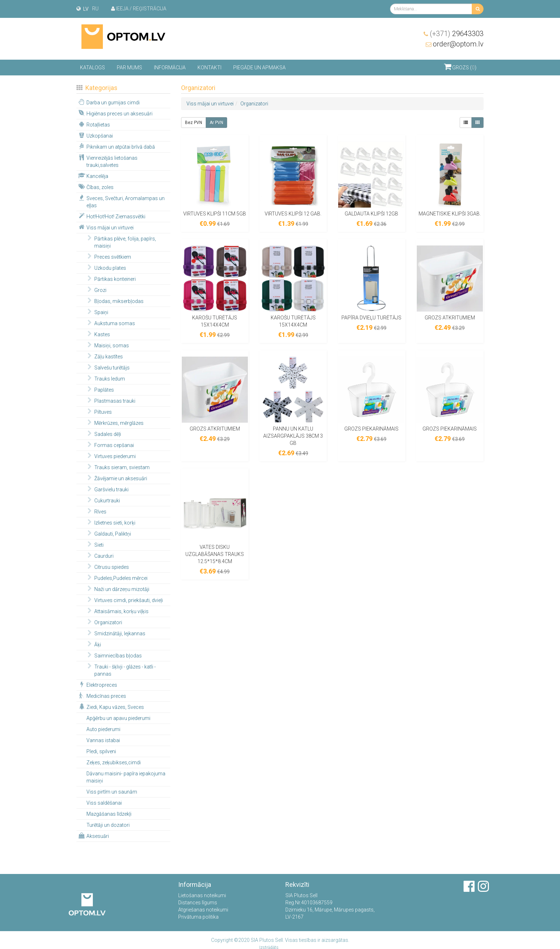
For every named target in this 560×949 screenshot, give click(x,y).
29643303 (457, 34)
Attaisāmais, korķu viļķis (117, 611)
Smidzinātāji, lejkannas (115, 633)
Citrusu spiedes (107, 567)
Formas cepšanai (109, 445)
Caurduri (99, 556)
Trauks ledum (105, 378)
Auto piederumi (103, 729)
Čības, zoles (95, 187)
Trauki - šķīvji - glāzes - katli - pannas (120, 670)
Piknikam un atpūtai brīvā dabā (116, 146)
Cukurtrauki (102, 500)
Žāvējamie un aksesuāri (116, 478)
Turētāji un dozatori (108, 825)
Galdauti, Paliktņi (108, 533)
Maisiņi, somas (107, 345)
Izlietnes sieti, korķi (110, 522)
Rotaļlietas (94, 124)
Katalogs (92, 68)
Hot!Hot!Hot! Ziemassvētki (111, 216)
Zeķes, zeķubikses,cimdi (114, 762)
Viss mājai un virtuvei (105, 227)
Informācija (170, 68)
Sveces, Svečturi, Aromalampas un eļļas (121, 202)
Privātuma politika (198, 917)
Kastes (97, 334)
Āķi (93, 644)
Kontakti (209, 68)
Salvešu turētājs (107, 367)
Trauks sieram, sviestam (117, 467)
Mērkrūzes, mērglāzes (114, 423)
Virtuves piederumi (110, 456)
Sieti (94, 545)
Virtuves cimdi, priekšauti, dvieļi (124, 600)
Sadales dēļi (103, 434)
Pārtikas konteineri (110, 279)
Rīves (96, 511)
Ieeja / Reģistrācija (139, 9)
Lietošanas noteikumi (202, 895)
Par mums (129, 68)
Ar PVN (216, 123)
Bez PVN (194, 123)
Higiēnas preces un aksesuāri (115, 113)
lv (86, 9)
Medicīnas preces (102, 696)
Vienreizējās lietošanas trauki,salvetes (107, 161)
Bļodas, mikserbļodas (114, 301)
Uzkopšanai (95, 135)
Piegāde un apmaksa (259, 68)
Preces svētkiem (108, 257)
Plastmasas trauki (110, 401)
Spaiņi (97, 312)
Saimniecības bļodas (113, 655)
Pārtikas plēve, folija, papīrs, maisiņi (121, 242)
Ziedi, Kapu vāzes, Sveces (111, 707)
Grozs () (460, 66)
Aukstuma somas (110, 323)
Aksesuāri (93, 836)
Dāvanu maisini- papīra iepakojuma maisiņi (126, 777)
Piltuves (98, 412)
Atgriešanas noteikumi (203, 910)
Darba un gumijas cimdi (108, 102)
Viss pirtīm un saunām (112, 792)
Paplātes (99, 389)
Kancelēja (93, 176)
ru (95, 9)
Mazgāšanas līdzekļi (109, 814)
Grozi (96, 290)
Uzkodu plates (106, 268)
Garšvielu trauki (107, 489)
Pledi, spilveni (101, 751)
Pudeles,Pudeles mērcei (116, 578)
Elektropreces (97, 685)
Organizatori (104, 622)
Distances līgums (198, 903)
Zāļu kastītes (104, 356)
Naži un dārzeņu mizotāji (117, 589)
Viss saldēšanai (104, 803)
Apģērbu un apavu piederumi (118, 718)
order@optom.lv (458, 44)
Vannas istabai (103, 740)
